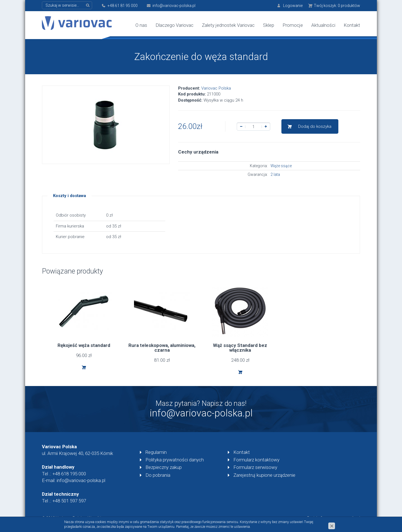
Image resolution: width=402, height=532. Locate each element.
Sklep (269, 25)
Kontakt (352, 25)
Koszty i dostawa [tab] (70, 195)
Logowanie (293, 6)
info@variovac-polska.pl (174, 6)
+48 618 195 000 (69, 474)
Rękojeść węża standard (84, 345)
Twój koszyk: (337, 6)
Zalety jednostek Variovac (228, 25)
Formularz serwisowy (255, 467)
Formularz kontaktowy (256, 460)
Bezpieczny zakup (164, 467)
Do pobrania (158, 475)
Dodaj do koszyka (315, 126)
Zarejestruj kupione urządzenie (264, 475)
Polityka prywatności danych (175, 460)
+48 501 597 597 (69, 501)
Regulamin (156, 452)
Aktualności (323, 25)
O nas (141, 25)
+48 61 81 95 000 (123, 6)
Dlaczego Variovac (174, 25)
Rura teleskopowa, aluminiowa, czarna (162, 348)
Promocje (293, 25)
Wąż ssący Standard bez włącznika (240, 348)
